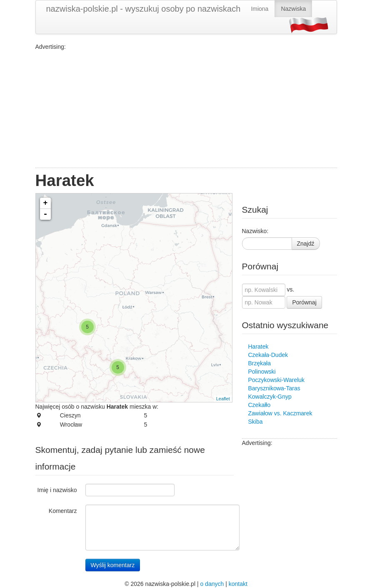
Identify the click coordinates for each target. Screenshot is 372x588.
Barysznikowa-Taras (274, 388)
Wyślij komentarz (113, 565)
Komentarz (63, 511)
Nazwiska (293, 9)
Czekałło (260, 405)
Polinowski (262, 372)
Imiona (260, 9)
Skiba (256, 422)
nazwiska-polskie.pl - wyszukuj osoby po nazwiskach (144, 9)
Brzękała (260, 363)
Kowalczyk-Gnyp (270, 397)
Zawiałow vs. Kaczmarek (280, 413)
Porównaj (304, 302)
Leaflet (223, 399)
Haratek (258, 347)
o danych (212, 584)
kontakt (238, 584)
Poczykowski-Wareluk (277, 380)
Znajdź (306, 244)
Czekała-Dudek (268, 355)
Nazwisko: (255, 231)
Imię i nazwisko (57, 490)
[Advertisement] (186, 109)
